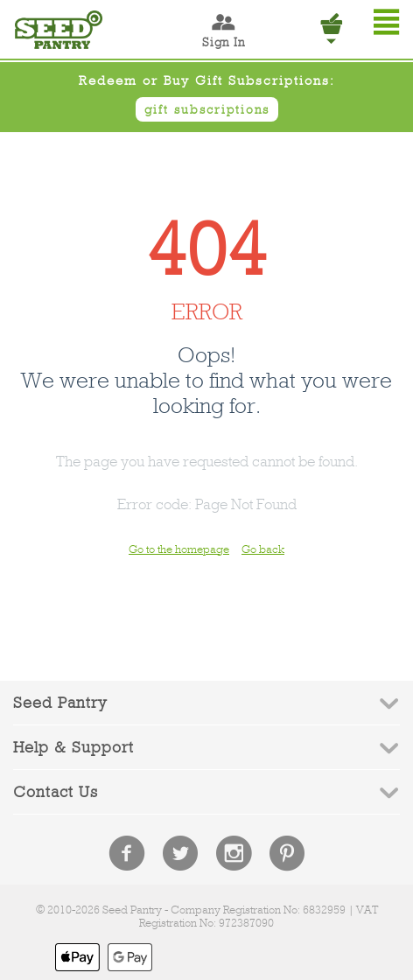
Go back (263, 549)
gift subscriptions (207, 109)
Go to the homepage (179, 549)
